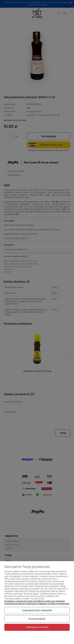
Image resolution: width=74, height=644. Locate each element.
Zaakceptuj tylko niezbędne (37, 610)
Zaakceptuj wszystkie (37, 627)
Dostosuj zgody (37, 619)
